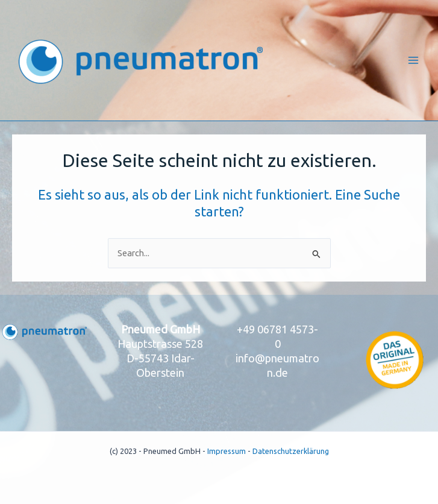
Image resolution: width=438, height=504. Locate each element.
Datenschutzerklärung (291, 451)
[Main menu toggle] (413, 60)
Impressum (227, 451)
